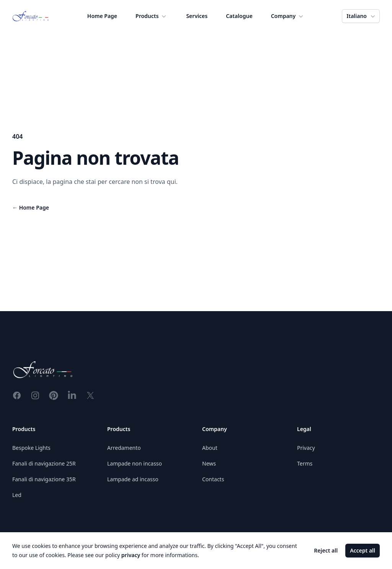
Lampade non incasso (135, 463)
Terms (305, 463)
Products (152, 16)
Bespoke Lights (31, 448)
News (209, 463)
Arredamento (124, 448)
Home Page (102, 16)
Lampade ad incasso (133, 479)
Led (17, 495)
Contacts (213, 479)
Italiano (362, 16)
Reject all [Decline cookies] (326, 550)
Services (197, 16)
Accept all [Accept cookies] (363, 550)
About (210, 448)
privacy (131, 555)
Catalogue (239, 16)
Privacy (306, 448)
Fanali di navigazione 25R (44, 463)
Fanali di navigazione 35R (44, 479)
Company (288, 16)
